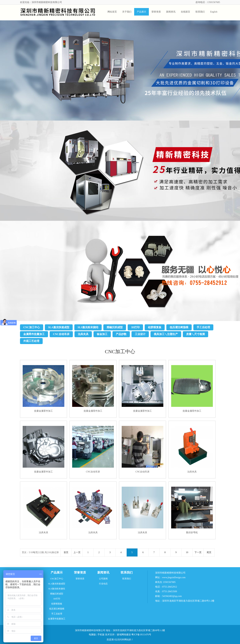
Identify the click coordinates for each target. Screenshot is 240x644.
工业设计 (140, 334)
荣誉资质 (80, 573)
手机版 (101, 635)
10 (187, 552)
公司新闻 (103, 579)
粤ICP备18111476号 (141, 635)
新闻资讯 (103, 573)
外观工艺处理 (31, 341)
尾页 (209, 552)
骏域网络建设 (124, 635)
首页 (66, 552)
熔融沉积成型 (115, 327)
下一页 (198, 552)
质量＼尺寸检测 (195, 334)
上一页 (77, 552)
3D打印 (135, 327)
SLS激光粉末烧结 (88, 327)
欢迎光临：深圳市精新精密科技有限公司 (41, 2)
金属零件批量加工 (34, 334)
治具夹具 (83, 334)
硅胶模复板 (155, 327)
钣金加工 (102, 334)
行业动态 (103, 584)
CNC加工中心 (32, 327)
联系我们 (127, 573)
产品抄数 (121, 334)
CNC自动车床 (61, 334)
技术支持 (110, 635)
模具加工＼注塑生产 (166, 334)
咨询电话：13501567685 (208, 2)
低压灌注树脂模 (179, 327)
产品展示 (57, 573)
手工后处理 (203, 327)
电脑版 (92, 635)
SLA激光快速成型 (59, 327)
